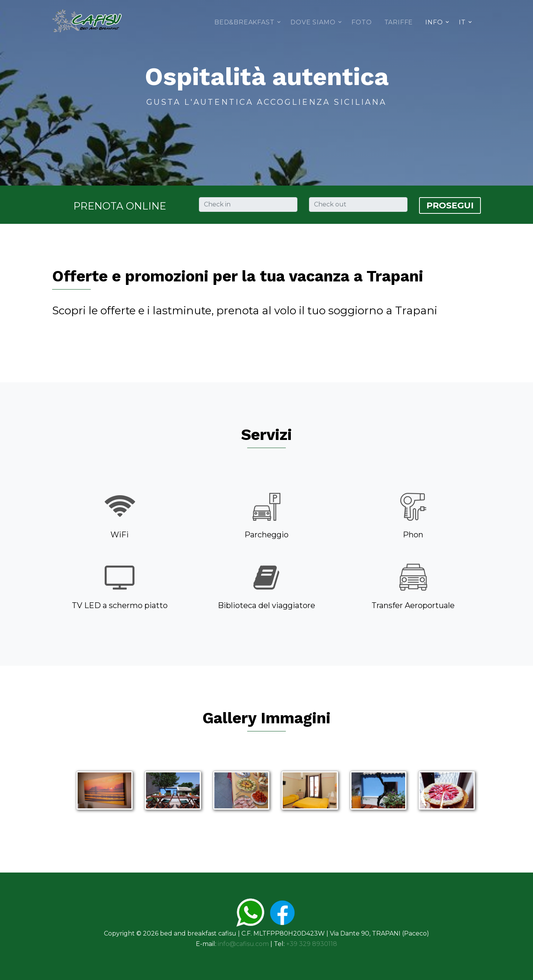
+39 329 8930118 (312, 944)
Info (434, 22)
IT (462, 22)
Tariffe (399, 22)
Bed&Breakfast (244, 22)
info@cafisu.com (243, 944)
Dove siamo (313, 22)
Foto (362, 22)
